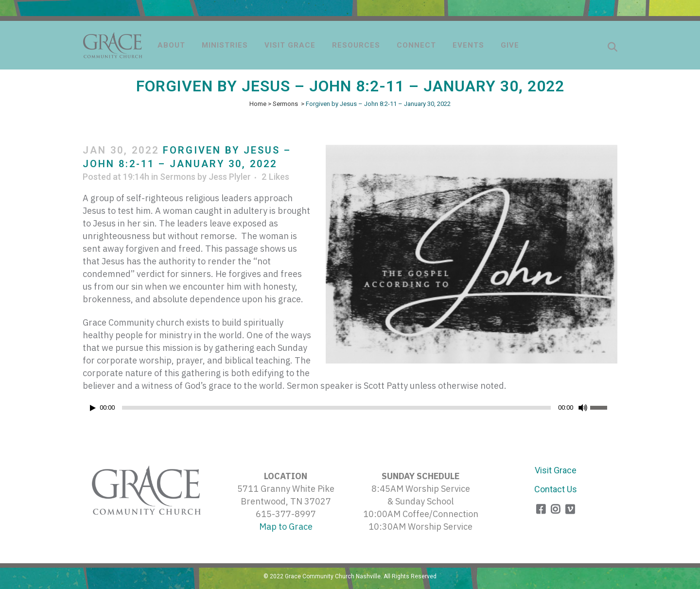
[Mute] (583, 408)
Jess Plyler (230, 177)
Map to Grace (286, 527)
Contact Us (556, 489)
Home (258, 104)
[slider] (336, 408)
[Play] (93, 408)
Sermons (285, 104)
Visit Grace (556, 470)
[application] (350, 410)
